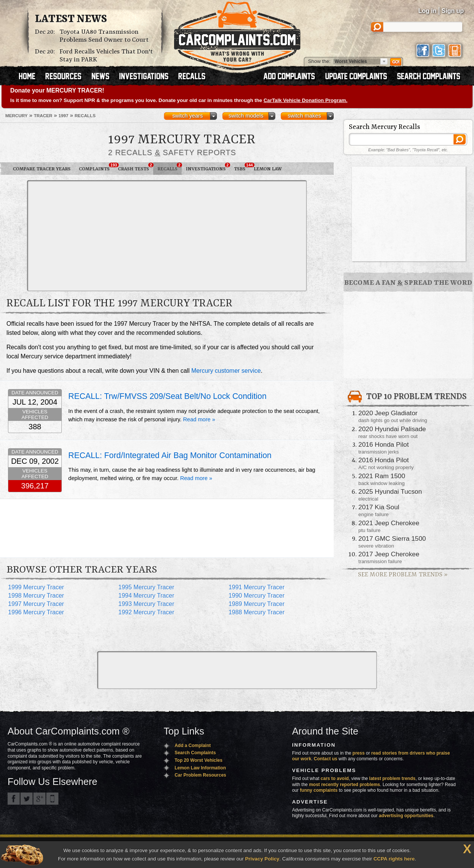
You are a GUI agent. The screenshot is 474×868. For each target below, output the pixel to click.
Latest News (71, 19)
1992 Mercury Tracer (146, 612)
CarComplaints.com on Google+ (39, 799)
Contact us (326, 759)
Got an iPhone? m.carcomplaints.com (52, 799)
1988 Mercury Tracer (257, 612)
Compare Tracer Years (42, 169)
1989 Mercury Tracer (257, 604)
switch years (188, 116)
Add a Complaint (192, 746)
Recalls (170, 167)
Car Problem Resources (200, 775)
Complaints (96, 167)
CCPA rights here (394, 859)
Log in (427, 11)
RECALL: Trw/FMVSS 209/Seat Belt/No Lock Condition (167, 396)
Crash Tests (136, 167)
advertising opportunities (406, 816)
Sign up (453, 11)
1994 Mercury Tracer (146, 596)
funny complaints (319, 790)
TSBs (242, 167)
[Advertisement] (144, 235)
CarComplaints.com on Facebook (14, 799)
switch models (246, 116)
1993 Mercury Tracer (146, 604)
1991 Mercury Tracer (257, 587)
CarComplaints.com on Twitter (27, 799)
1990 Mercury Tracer (257, 596)
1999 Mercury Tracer (36, 587)
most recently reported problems (345, 785)
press (359, 753)
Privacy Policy (262, 859)
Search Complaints (195, 753)
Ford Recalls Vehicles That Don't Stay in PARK (106, 56)
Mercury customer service (226, 371)
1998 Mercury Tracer (36, 596)
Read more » (199, 419)
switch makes (304, 116)
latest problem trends (392, 779)
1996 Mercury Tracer (36, 612)
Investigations (208, 167)
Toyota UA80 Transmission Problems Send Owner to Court (104, 36)
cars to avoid (335, 779)
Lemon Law (268, 169)
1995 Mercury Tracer (146, 587)
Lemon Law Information (200, 768)
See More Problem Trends (403, 575)
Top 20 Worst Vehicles (198, 760)
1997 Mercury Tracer (36, 604)
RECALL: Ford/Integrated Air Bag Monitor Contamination (170, 455)
